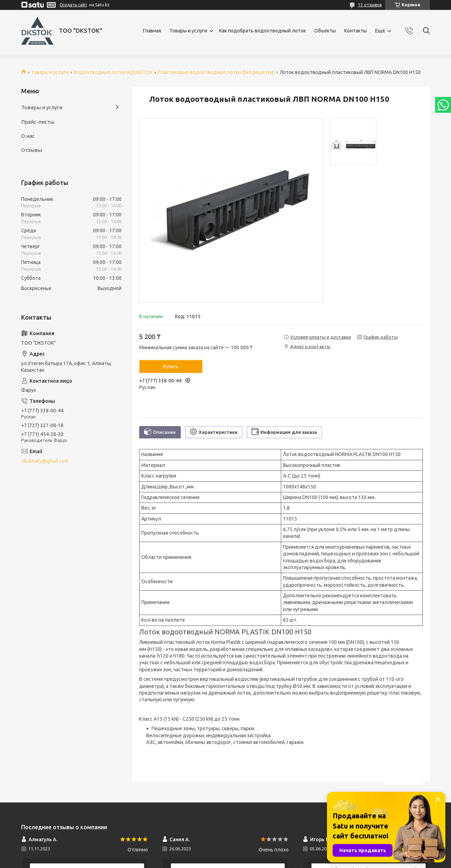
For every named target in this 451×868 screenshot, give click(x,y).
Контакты (356, 31)
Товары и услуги (188, 31)
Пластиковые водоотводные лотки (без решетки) (216, 72)
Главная (152, 31)
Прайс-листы (38, 122)
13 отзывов (370, 5)
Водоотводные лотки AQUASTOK (113, 72)
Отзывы (32, 150)
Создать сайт (73, 5)
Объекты (325, 31)
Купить (171, 367)
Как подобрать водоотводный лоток (262, 31)
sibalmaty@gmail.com (45, 461)
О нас (28, 136)
